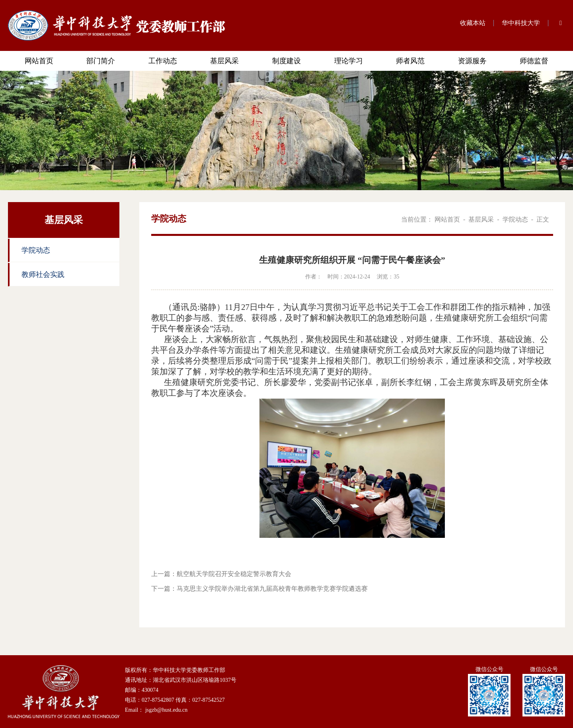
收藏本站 (473, 23)
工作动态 (163, 61)
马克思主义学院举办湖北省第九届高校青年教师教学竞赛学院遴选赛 (272, 589)
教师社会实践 (43, 274)
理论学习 (349, 61)
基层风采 (224, 61)
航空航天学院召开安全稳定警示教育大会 (234, 574)
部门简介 (101, 61)
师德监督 (534, 61)
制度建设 (286, 61)
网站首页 (39, 61)
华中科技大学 (521, 23)
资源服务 (472, 61)
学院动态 (36, 250)
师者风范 (410, 61)
